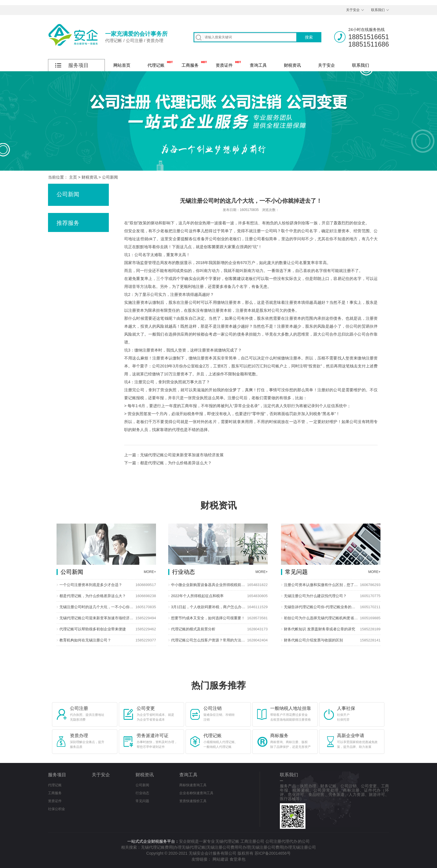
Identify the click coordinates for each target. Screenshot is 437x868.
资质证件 (224, 65)
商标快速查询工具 (193, 785)
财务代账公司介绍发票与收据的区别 (313, 640)
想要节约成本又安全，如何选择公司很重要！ (208, 618)
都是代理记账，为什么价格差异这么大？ (93, 596)
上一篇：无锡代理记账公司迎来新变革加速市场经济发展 (174, 455)
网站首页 (122, 65)
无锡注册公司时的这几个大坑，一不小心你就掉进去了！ (97, 607)
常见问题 (142, 801)
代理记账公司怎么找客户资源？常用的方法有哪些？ (209, 640)
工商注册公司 (252, 841)
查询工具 (258, 65)
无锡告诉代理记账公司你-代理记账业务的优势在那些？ (321, 607)
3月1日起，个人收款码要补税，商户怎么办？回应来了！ (209, 607)
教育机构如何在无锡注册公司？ (85, 640)
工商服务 (190, 65)
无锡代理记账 (227, 841)
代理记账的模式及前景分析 (193, 629)
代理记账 (156, 65)
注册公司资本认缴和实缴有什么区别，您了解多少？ (321, 585)
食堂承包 (238, 859)
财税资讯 (292, 65)
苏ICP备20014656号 (273, 853)
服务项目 (57, 775)
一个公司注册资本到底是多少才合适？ (91, 585)
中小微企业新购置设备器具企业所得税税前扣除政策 (209, 585)
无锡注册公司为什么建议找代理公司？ (315, 596)
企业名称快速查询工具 (196, 793)
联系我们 (378, 10)
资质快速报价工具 (193, 801)
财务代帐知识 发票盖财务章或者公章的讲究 (320, 629)
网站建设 (220, 859)
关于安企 (353, 10)
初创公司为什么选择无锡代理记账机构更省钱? (321, 618)
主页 (73, 177)
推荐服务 (68, 223)
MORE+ (150, 572)
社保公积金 (57, 809)
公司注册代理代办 (281, 841)
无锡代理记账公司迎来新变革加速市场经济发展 (97, 618)
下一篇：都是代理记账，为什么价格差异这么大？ (168, 463)
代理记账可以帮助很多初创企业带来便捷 (93, 629)
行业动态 (142, 793)
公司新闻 (110, 177)
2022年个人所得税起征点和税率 (197, 596)
